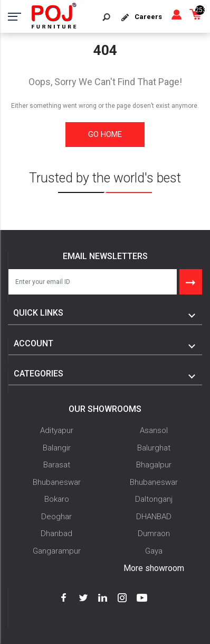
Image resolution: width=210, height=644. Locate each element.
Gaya (154, 551)
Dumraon (154, 533)
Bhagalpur (154, 465)
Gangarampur (57, 551)
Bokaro (57, 499)
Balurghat (154, 448)
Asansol (154, 430)
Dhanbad (56, 533)
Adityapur (57, 430)
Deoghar (56, 517)
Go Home (105, 134)
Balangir (57, 448)
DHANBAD (154, 517)
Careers (148, 17)
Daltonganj (154, 499)
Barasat (57, 465)
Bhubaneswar (57, 482)
